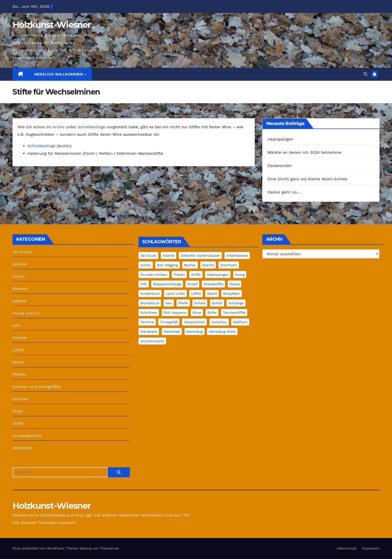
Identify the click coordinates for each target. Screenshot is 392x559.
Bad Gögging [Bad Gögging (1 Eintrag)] (167, 265)
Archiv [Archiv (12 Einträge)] (145, 265)
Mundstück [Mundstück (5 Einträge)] (150, 303)
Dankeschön (280, 166)
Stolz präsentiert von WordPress (39, 548)
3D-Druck (22, 252)
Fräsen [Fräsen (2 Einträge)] (179, 274)
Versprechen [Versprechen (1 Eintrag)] (194, 322)
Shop (18, 411)
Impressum (371, 548)
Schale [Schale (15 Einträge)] (200, 303)
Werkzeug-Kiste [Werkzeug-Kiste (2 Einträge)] (222, 331)
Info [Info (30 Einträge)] (143, 284)
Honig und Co (26, 313)
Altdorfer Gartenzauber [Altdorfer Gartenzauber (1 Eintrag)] (200, 255)
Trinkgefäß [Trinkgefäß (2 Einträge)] (169, 322)
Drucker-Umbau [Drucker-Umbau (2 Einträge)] (154, 274)
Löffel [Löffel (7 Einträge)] (196, 293)
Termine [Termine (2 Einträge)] (147, 322)
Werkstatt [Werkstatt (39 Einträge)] (172, 331)
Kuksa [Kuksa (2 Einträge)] (235, 284)
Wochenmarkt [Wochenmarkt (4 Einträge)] (152, 341)
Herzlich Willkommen (59, 74)
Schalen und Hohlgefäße (37, 387)
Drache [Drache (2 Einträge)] (208, 265)
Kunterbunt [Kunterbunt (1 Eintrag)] (150, 293)
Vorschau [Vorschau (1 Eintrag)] (219, 322)
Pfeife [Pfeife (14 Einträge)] (183, 303)
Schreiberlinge (91, 127)
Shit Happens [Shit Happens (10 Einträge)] (175, 312)
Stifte (18, 423)
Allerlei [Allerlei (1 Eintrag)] (168, 255)
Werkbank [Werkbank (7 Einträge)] (149, 331)
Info (16, 325)
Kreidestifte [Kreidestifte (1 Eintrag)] (213, 284)
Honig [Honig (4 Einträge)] (240, 274)
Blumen (20, 289)
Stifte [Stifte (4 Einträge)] (212, 312)
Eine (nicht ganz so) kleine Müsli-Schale (307, 179)
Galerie (19, 301)
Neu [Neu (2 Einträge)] (169, 303)
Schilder (21, 399)
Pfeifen (19, 374)
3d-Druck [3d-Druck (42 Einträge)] (148, 255)
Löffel (18, 350)
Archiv (58, 127)
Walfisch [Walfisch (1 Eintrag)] (240, 322)
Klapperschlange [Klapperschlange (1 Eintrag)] (167, 284)
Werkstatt (22, 448)
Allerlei (19, 264)
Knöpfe (19, 338)
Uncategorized (27, 436)
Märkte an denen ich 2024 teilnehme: (305, 152)
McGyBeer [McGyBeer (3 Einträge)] (231, 293)
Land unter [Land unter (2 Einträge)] (175, 293)
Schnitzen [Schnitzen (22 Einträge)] (149, 312)
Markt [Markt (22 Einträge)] (212, 293)
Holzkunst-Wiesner (51, 25)
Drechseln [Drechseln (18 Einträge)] (229, 265)
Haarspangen (280, 139)
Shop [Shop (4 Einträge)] (197, 312)
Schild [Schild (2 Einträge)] (217, 303)
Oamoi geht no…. (284, 192)
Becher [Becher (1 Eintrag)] (190, 265)
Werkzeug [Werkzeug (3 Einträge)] (194, 331)
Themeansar (109, 548)
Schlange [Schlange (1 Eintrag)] (236, 303)
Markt (18, 362)
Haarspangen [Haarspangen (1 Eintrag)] (218, 274)
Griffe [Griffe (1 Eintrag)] (196, 274)
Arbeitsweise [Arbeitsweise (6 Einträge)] (237, 255)
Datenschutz (347, 548)
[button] (365, 74)
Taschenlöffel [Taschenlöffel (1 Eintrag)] (234, 312)
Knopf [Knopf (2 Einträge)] (192, 284)
